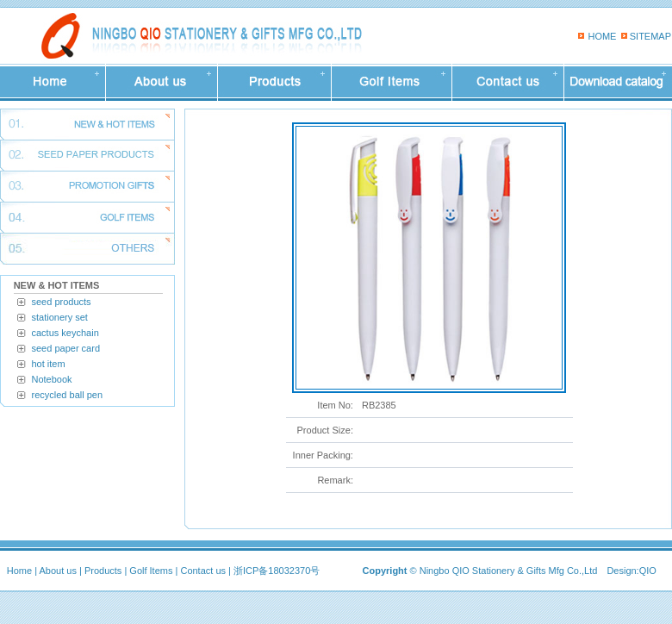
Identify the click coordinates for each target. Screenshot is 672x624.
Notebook (52, 379)
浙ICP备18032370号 (277, 571)
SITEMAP (650, 36)
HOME (602, 36)
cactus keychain (65, 333)
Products (103, 571)
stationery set (60, 317)
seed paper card (66, 348)
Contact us (203, 571)
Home (19, 571)
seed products (62, 302)
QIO (648, 571)
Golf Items (151, 571)
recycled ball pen (68, 395)
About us (58, 571)
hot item (49, 364)
